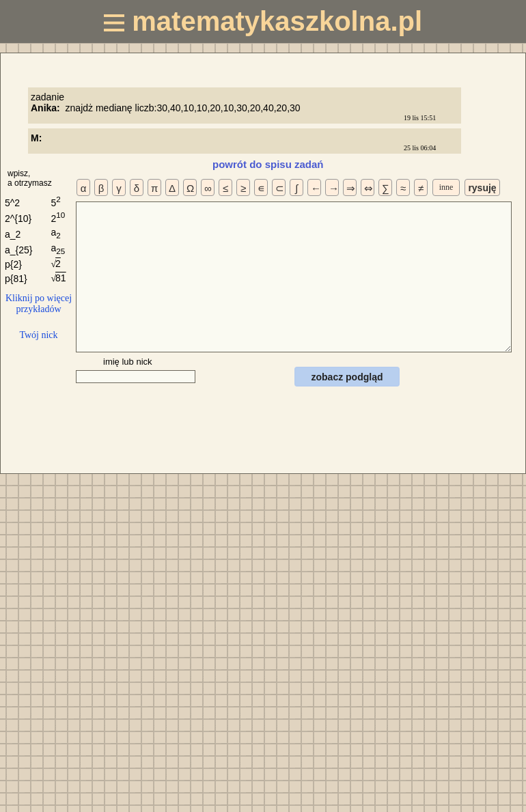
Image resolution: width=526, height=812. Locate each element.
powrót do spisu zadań (268, 164)
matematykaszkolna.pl (263, 21)
